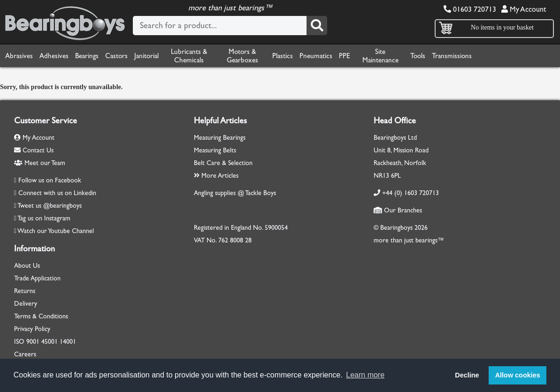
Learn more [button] (365, 375)
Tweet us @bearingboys (50, 206)
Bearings (87, 56)
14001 (68, 342)
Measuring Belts (215, 150)
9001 (33, 342)
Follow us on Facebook (50, 180)
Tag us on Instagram (44, 218)
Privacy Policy (32, 329)
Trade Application (37, 278)
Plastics (283, 56)
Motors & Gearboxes (242, 56)
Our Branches (398, 210)
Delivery (26, 304)
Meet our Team (40, 163)
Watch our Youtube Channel (56, 231)
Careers (25, 354)
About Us (27, 266)
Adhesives (54, 56)
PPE (345, 56)
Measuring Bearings (220, 138)
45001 (50, 342)
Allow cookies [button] (518, 375)
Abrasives (19, 56)
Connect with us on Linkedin (57, 193)
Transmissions (452, 56)
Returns (25, 291)
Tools (418, 56)
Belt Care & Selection (223, 163)
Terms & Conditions (41, 316)
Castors (116, 56)
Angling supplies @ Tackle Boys (235, 193)
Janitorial (146, 56)
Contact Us (34, 150)
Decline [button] (467, 375)
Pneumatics (316, 56)
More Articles (216, 176)
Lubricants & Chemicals (189, 56)
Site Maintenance (380, 56)
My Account (524, 9)
